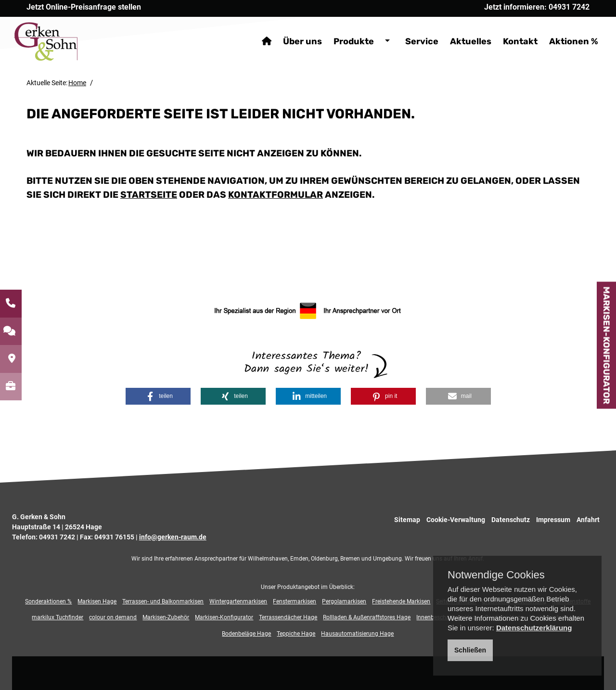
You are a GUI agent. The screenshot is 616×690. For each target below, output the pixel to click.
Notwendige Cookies (496, 575)
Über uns (290, 29)
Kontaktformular (276, 195)
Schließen (470, 650)
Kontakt (508, 29)
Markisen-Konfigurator (606, 345)
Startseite (149, 195)
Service (409, 29)
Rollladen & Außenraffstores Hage (367, 617)
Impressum (553, 520)
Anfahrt (588, 520)
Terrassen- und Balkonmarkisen (163, 601)
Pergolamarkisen (344, 601)
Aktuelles (458, 29)
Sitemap (407, 520)
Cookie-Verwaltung (456, 520)
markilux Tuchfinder (58, 617)
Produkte (341, 29)
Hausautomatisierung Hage (357, 634)
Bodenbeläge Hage (246, 634)
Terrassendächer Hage (288, 617)
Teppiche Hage (296, 634)
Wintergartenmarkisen (238, 601)
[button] (158, 396)
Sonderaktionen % (48, 601)
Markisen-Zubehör (166, 617)
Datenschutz (511, 520)
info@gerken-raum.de (173, 537)
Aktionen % (561, 29)
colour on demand (113, 617)
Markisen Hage (97, 601)
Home (77, 83)
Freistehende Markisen (401, 601)
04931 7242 (57, 537)
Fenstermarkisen (295, 601)
